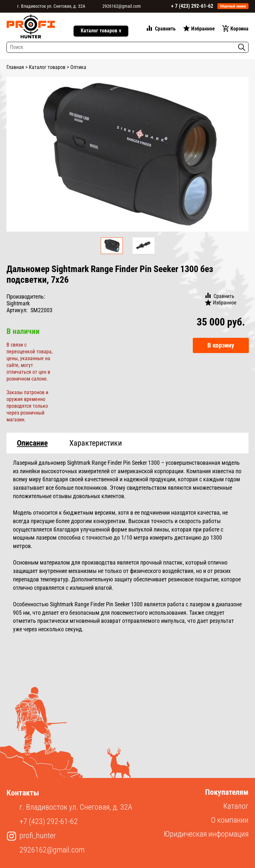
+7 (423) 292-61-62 (49, 821)
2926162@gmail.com (122, 6)
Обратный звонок (233, 6)
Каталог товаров (101, 31)
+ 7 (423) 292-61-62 (192, 6)
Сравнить (165, 29)
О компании (230, 820)
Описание (32, 443)
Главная (15, 67)
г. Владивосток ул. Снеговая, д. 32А (51, 6)
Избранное (203, 29)
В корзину (221, 345)
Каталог (236, 806)
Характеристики (96, 443)
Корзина (239, 29)
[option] (127, 154)
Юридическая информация (206, 834)
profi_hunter (38, 836)
